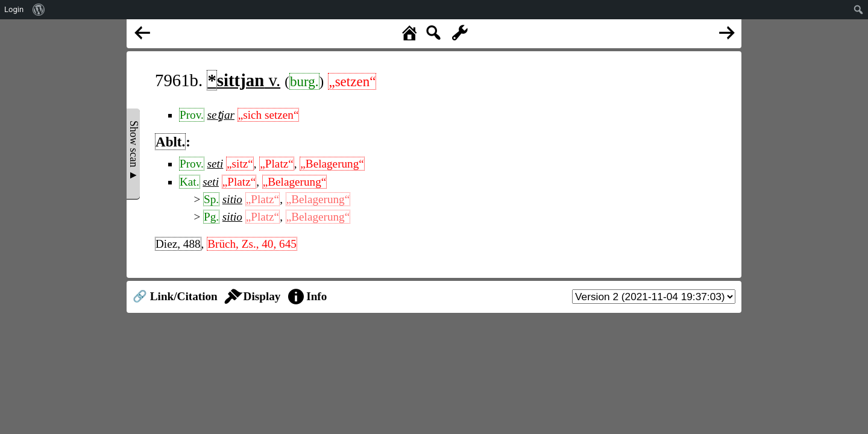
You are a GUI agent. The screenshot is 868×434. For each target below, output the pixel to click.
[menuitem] (39, 10)
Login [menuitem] (14, 9)
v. (244, 80)
